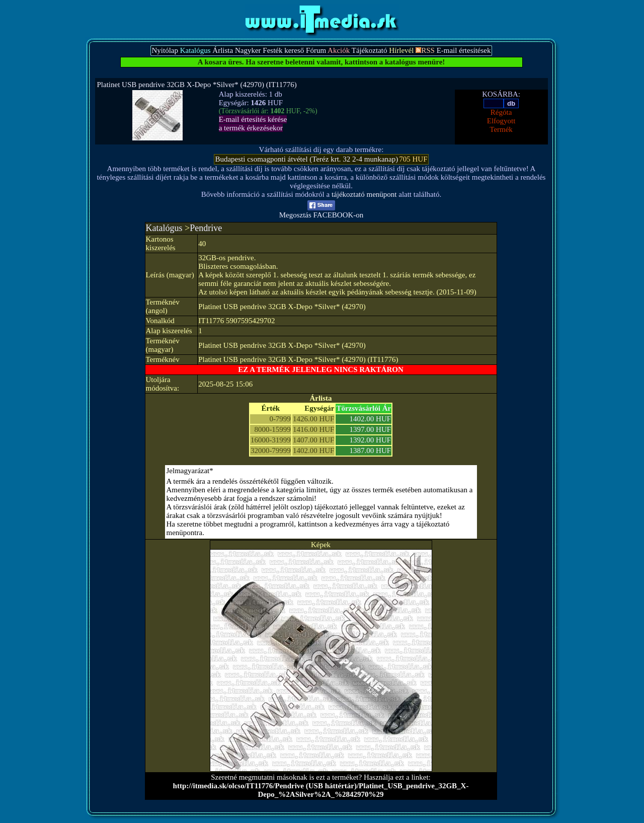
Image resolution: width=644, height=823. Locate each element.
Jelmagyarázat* (190, 471)
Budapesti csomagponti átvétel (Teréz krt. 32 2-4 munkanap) (306, 159)
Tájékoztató (370, 50)
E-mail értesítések (464, 50)
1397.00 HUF (371, 429)
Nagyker (248, 50)
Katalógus (164, 228)
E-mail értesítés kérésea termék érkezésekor (253, 124)
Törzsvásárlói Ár (364, 408)
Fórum (316, 50)
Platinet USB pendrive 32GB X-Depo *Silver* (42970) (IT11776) (197, 85)
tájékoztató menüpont (364, 194)
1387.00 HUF (371, 451)
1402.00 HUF (371, 419)
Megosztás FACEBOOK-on (321, 212)
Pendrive (206, 228)
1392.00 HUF (371, 440)
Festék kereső (283, 50)
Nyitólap (165, 50)
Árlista (223, 50)
